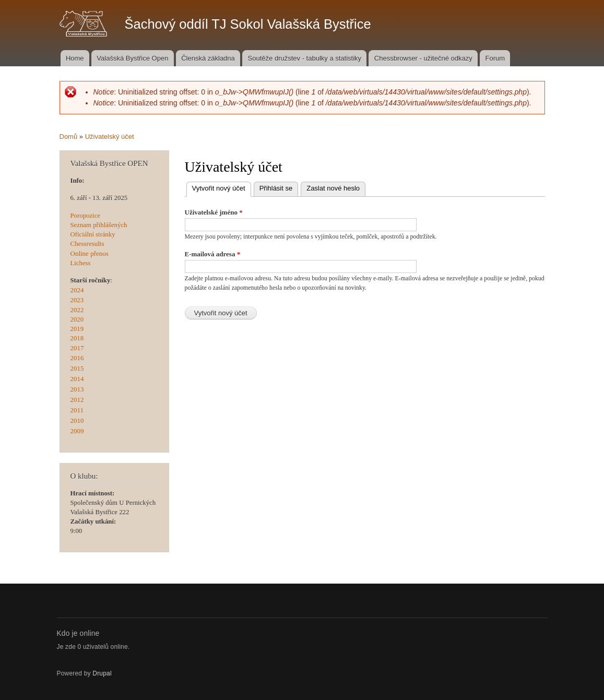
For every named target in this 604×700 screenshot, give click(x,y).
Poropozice (86, 216)
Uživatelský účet (110, 137)
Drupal (102, 673)
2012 (77, 400)
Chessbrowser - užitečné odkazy (423, 58)
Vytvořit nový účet (222, 187)
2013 (77, 389)
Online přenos (90, 253)
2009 (77, 431)
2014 (77, 379)
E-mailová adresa (213, 254)
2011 (77, 410)
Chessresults (87, 244)
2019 (77, 329)
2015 (77, 368)
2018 (77, 338)
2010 (77, 420)
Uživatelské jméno (214, 212)
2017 (77, 348)
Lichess (81, 263)
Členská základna (208, 58)
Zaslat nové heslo (333, 188)
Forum (495, 58)
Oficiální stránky (93, 234)
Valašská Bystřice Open (132, 58)
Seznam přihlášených (99, 225)
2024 (77, 290)
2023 (77, 300)
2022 (77, 310)
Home (75, 58)
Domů (69, 137)
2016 (77, 358)
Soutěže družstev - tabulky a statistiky (305, 58)
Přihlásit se (276, 188)
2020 (77, 319)
